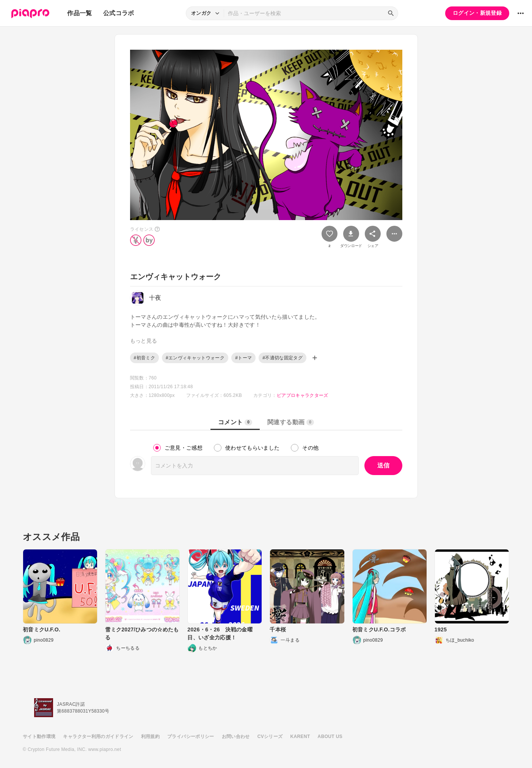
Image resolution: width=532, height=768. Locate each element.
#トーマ (243, 358)
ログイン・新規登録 (477, 13)
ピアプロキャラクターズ (303, 395)
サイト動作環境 (39, 737)
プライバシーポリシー (191, 737)
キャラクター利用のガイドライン (98, 737)
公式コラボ (119, 13)
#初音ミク (144, 358)
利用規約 (150, 737)
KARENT (300, 737)
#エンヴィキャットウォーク (195, 358)
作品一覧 (79, 13)
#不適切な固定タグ (282, 358)
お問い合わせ (236, 737)
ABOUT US (330, 737)
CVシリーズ (270, 737)
